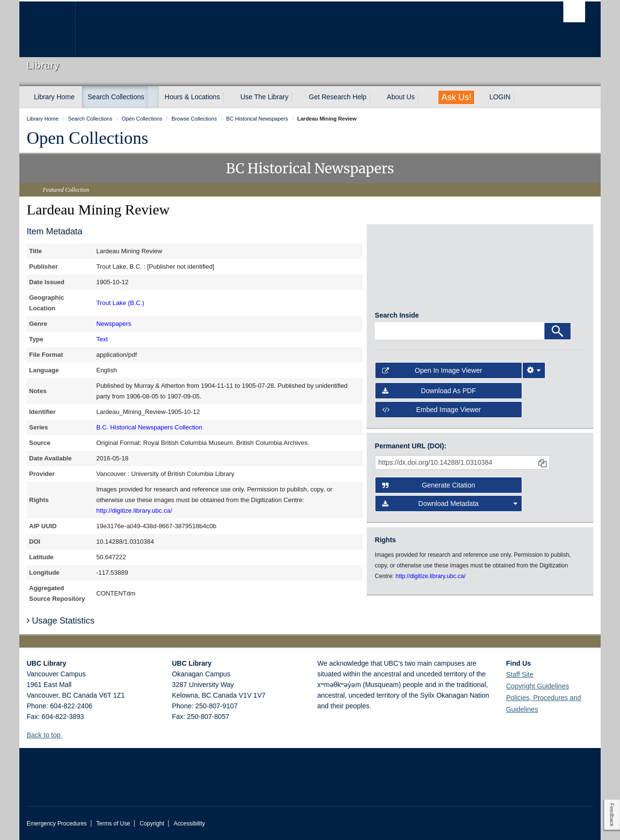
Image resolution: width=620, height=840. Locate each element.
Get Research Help (338, 97)
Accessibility (189, 824)
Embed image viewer (432, 413)
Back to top (48, 735)
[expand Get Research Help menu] (375, 97)
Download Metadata (450, 507)
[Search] (558, 335)
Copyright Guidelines (538, 686)
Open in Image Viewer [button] (432, 374)
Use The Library (264, 97)
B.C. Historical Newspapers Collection (149, 427)
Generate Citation (429, 489)
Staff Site (520, 674)
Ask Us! (456, 97)
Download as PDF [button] (429, 395)
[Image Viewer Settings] (534, 374)
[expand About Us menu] (423, 97)
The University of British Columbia (47, 29)
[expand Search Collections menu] (153, 97)
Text (102, 339)
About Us (401, 97)
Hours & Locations (192, 97)
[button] (66, 735)
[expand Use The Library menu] (297, 97)
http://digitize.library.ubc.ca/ (134, 511)
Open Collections (87, 138)
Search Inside (397, 319)
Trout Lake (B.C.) (120, 303)
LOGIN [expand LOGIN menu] (500, 97)
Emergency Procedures (57, 824)
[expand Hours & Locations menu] (229, 97)
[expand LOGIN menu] (519, 97)
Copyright (152, 824)
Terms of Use (113, 824)
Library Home (54, 97)
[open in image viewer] (401, 272)
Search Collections (116, 97)
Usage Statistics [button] (61, 621)
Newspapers (114, 324)
